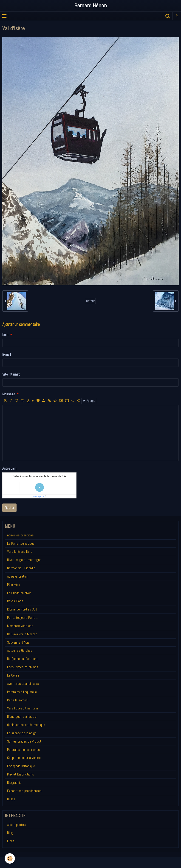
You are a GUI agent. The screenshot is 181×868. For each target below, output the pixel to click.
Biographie (14, 783)
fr (177, 16)
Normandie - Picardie (21, 568)
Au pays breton (17, 576)
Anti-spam (9, 468)
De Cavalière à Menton (22, 634)
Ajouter (9, 508)
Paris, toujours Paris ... (23, 618)
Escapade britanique (21, 766)
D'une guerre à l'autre (22, 716)
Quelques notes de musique (26, 725)
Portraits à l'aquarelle (22, 692)
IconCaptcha (38, 496)
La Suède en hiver (19, 593)
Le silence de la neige (22, 733)
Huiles (11, 799)
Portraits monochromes (24, 750)
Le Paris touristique (21, 543)
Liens (11, 841)
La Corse (13, 675)
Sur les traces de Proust (24, 741)
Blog (10, 833)
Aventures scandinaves (23, 684)
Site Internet (11, 374)
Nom (5, 335)
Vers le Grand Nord (20, 551)
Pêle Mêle (14, 585)
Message (9, 394)
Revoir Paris (15, 601)
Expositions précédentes (24, 791)
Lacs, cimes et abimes (23, 667)
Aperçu (89, 401)
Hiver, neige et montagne (24, 560)
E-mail (7, 354)
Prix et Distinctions (21, 774)
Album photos (16, 825)
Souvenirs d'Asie (18, 642)
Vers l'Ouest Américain (23, 708)
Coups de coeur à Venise (24, 758)
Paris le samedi (18, 700)
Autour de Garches (20, 650)
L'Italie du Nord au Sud (22, 609)
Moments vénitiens (20, 626)
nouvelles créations (20, 535)
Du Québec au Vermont (23, 659)
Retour (90, 301)
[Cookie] (10, 858)
